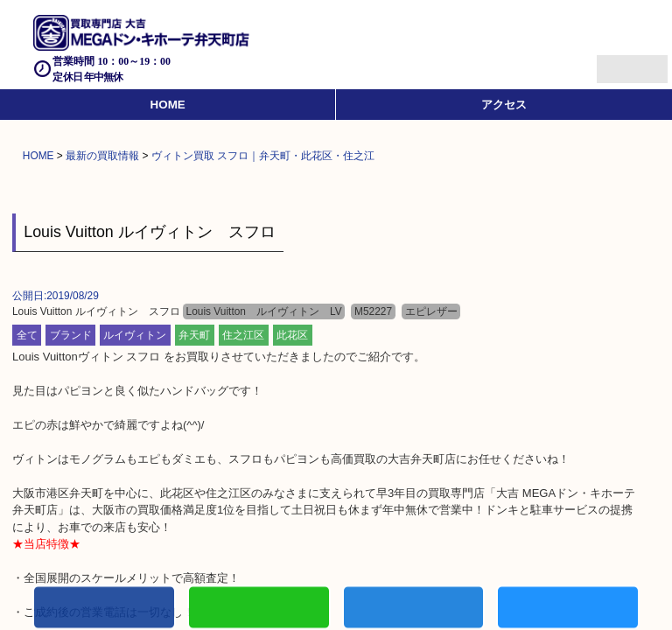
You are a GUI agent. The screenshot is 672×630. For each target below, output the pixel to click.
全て (27, 335)
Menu (613, 62)
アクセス (504, 105)
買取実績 (568, 609)
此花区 (292, 335)
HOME (168, 105)
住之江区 (243, 335)
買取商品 (414, 609)
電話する (104, 609)
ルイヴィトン (135, 335)
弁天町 (194, 335)
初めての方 (259, 609)
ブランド (71, 335)
